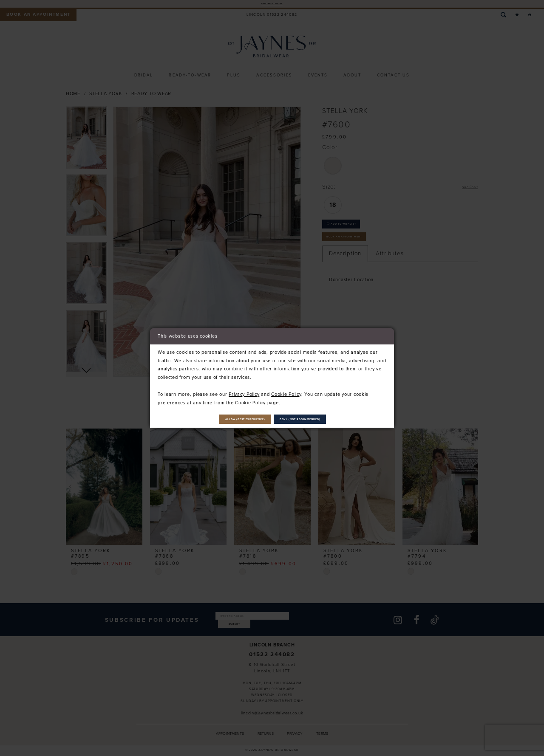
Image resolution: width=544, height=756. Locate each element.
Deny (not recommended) (322, 419)
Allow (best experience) (225, 419)
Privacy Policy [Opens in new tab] (244, 391)
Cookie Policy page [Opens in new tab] (257, 399)
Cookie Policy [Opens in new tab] (286, 391)
